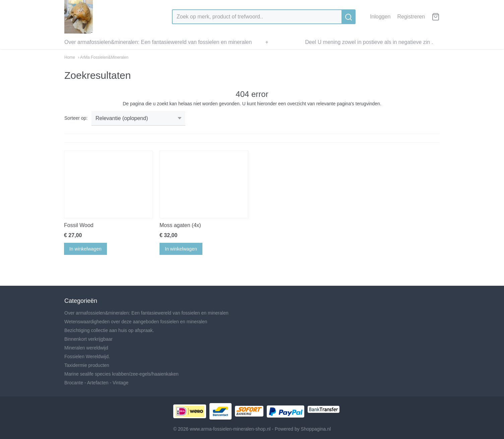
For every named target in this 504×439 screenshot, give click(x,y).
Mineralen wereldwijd (86, 348)
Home (70, 57)
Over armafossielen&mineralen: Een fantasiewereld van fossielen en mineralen (158, 42)
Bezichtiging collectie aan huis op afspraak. (109, 330)
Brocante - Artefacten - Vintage (96, 383)
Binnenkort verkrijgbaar (88, 339)
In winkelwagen (85, 249)
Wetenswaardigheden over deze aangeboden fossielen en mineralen (136, 322)
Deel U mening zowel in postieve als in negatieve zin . (369, 42)
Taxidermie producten (87, 365)
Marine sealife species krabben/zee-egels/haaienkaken (121, 374)
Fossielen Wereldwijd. (87, 356)
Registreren (411, 17)
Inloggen (380, 17)
